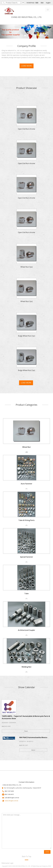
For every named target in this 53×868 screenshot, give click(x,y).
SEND (47, 852)
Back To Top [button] (27, 856)
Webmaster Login (7, 863)
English (48, 3)
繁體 (37, 3)
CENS (49, 866)
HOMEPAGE (30, 3)
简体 (42, 3)
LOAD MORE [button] (27, 66)
